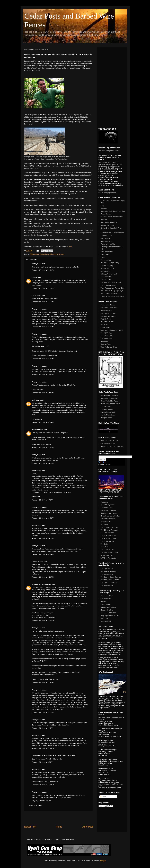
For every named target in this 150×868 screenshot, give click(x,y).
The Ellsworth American (109, 530)
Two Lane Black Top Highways (112, 291)
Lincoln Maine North (108, 412)
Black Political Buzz (108, 305)
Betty (102, 206)
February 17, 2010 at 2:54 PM (43, 375)
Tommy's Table (106, 344)
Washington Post (107, 555)
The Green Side (106, 336)
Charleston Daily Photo (109, 308)
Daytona (104, 219)
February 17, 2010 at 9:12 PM (43, 463)
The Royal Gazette (107, 541)
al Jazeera (104, 502)
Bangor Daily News (108, 505)
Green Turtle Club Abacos (110, 401)
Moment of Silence (57, 254)
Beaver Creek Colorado (109, 395)
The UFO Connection (108, 613)
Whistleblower (38, 430)
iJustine (103, 602)
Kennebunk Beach (107, 409)
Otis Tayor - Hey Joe (108, 443)
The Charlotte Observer (109, 527)
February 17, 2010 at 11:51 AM (43, 270)
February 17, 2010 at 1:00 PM (43, 302)
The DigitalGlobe (107, 569)
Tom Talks (104, 341)
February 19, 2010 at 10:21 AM (43, 621)
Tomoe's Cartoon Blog (109, 347)
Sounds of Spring (107, 266)
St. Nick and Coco (107, 268)
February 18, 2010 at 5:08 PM (43, 554)
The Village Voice (107, 574)
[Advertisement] (59, 818)
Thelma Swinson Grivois (42, 584)
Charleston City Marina (109, 398)
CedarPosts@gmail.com (107, 193)
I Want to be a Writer (108, 244)
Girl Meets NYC (106, 599)
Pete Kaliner (105, 325)
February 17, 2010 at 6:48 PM (43, 422)
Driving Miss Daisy (107, 225)
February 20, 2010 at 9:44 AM (43, 728)
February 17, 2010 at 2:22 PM (43, 327)
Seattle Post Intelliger (108, 571)
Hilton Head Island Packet (110, 516)
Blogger (103, 861)
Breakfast (104, 208)
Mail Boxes (105, 254)
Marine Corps (45, 254)
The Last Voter (106, 277)
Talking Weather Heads (109, 274)
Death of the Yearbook (109, 222)
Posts (103, 797)
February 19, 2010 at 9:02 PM (43, 712)
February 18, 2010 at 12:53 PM (43, 518)
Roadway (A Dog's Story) (110, 263)
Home (59, 827)
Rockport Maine (106, 418)
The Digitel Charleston (109, 583)
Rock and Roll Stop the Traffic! (112, 330)
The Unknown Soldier (108, 285)
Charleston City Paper (109, 510)
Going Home (105, 238)
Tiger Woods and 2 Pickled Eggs (112, 288)
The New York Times (108, 536)
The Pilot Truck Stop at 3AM (111, 282)
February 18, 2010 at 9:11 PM (43, 577)
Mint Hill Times (106, 319)
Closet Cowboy (106, 214)
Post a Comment (36, 806)
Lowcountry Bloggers (108, 316)
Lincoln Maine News (108, 519)
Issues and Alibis (107, 596)
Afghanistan (34, 254)
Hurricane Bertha (107, 241)
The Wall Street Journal (109, 552)
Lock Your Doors (107, 252)
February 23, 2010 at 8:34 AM (43, 762)
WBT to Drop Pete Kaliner (110, 294)
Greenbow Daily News (109, 513)
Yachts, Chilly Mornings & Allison (112, 296)
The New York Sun (107, 533)
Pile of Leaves (106, 260)
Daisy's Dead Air (107, 310)
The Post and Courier (108, 538)
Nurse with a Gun (107, 610)
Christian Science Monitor (110, 580)
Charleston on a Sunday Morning (113, 211)
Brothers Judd (106, 621)
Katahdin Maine (106, 407)
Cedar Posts (37, 295)
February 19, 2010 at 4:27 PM (43, 683)
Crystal (35, 277)
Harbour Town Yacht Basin (110, 404)
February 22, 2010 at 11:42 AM (43, 749)
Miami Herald (105, 521)
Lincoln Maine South (108, 415)
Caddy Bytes (105, 604)
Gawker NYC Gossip (108, 607)
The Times (104, 547)
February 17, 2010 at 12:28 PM (43, 288)
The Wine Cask (106, 339)
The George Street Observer (111, 577)
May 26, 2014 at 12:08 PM (42, 801)
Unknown (36, 400)
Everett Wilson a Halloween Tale (112, 233)
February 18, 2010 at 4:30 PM (43, 539)
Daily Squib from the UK (109, 616)
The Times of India (107, 550)
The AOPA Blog (106, 333)
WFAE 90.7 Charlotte (108, 558)
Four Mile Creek (106, 235)
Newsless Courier (107, 322)
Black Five (104, 618)
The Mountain (106, 279)
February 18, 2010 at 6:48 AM (43, 500)
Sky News (104, 524)
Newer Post (30, 827)
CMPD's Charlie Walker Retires (112, 217)
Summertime (105, 271)
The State (104, 544)
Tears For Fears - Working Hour (112, 446)
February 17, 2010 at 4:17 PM (43, 393)
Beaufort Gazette (107, 508)
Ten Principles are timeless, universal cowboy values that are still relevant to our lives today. (111, 164)
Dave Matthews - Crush (109, 441)
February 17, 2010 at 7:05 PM (43, 448)
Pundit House (105, 327)
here (70, 247)
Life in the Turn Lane (108, 313)
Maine (103, 257)
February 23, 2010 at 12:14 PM (43, 785)
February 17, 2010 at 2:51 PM (43, 359)
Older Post (87, 827)
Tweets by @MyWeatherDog (109, 151)
